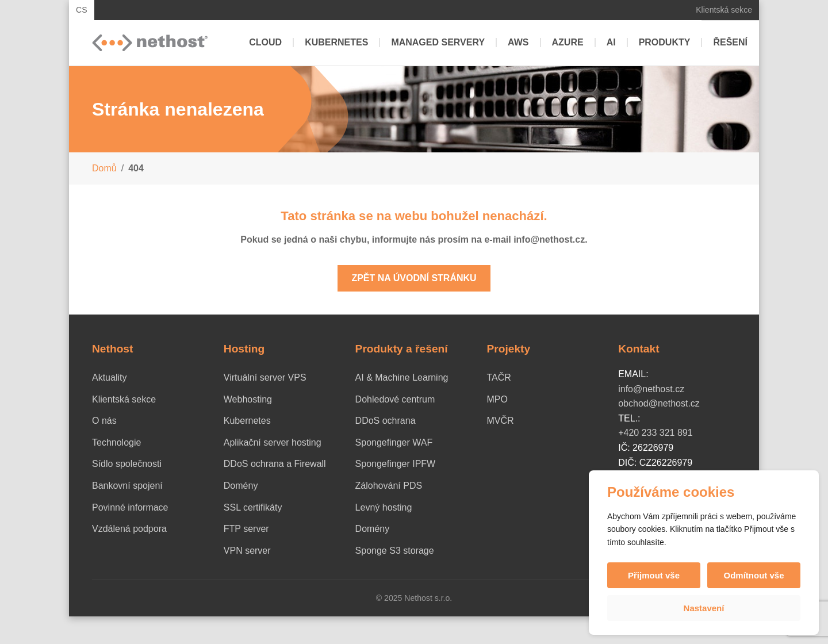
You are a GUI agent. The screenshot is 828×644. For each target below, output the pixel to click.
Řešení (730, 42)
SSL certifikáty (253, 507)
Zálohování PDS (389, 486)
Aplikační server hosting (273, 442)
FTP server (246, 529)
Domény (241, 486)
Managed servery (438, 42)
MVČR (500, 421)
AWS (518, 42)
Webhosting (248, 399)
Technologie (116, 442)
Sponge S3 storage (395, 551)
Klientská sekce (724, 10)
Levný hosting (384, 507)
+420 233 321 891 (655, 433)
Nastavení (704, 608)
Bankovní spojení (127, 486)
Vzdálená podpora (129, 529)
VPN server (247, 551)
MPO (497, 399)
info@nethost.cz (651, 389)
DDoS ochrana (386, 421)
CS (82, 10)
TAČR (499, 377)
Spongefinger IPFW (396, 464)
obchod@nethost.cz (659, 403)
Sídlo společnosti (127, 464)
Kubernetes (336, 42)
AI (611, 42)
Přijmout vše (654, 575)
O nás (104, 421)
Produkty (665, 42)
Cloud (265, 42)
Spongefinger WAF (394, 442)
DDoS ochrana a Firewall (275, 464)
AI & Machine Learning (402, 377)
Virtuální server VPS (265, 377)
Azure (568, 42)
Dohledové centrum (395, 399)
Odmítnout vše (754, 575)
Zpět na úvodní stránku (414, 278)
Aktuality (109, 377)
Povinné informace (130, 507)
